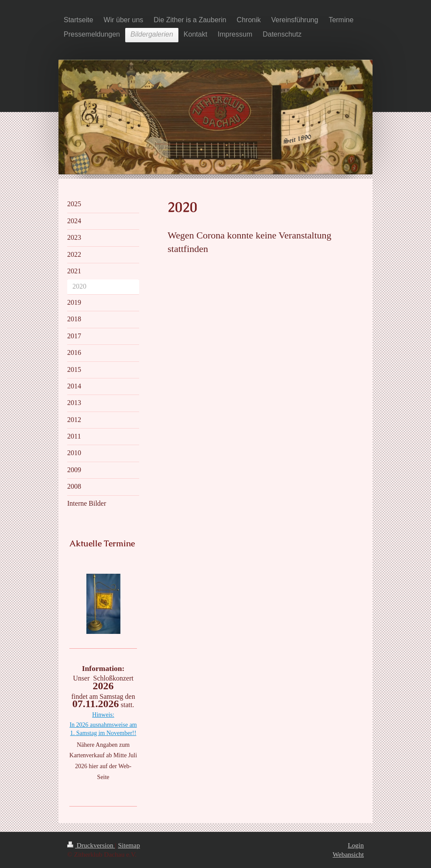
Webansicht (348, 854)
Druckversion (91, 845)
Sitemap (129, 845)
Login (356, 845)
